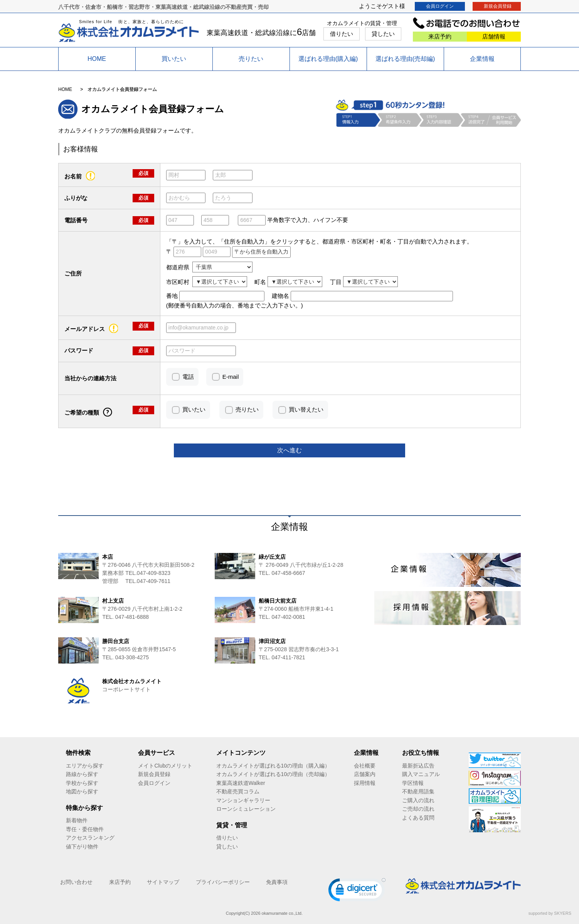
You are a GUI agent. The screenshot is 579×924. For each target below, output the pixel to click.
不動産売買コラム (238, 791)
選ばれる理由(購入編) (328, 59)
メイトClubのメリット (165, 766)
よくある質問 (418, 818)
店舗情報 (494, 36)
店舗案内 (365, 774)
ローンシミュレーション (246, 809)
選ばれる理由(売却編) (405, 59)
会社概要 (365, 766)
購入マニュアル (421, 774)
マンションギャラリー (243, 800)
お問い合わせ (76, 882)
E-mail (231, 377)
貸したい (383, 34)
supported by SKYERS (550, 913)
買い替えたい (306, 409)
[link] (357, 891)
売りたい (251, 59)
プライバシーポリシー (223, 882)
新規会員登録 (498, 6)
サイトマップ (163, 882)
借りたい (342, 34)
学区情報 (413, 783)
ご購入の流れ (418, 800)
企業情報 (482, 59)
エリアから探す (85, 766)
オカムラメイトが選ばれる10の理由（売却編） (273, 774)
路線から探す (82, 774)
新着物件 (77, 820)
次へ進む (289, 450)
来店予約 (440, 36)
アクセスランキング (90, 838)
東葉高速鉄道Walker (241, 783)
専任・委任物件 (85, 829)
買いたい (174, 59)
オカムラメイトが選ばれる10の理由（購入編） (273, 766)
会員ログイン (440, 6)
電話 (188, 377)
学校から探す (82, 783)
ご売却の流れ (418, 809)
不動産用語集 (418, 791)
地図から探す (82, 791)
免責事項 (277, 882)
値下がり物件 (82, 847)
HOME (97, 59)
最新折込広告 (418, 766)
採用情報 (365, 783)
